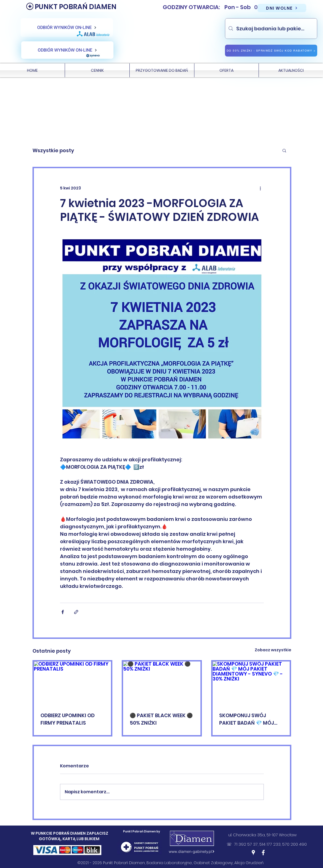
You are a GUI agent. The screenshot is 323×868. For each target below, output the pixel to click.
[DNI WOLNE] (282, 8)
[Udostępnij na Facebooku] (63, 612)
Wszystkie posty (53, 150)
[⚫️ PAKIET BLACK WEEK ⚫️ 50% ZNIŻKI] (162, 683)
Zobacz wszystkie (273, 650)
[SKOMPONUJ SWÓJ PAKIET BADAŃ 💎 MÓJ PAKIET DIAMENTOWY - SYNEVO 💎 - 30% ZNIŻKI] (251, 683)
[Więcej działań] (260, 188)
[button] (284, 150)
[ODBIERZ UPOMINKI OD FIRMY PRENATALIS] (73, 683)
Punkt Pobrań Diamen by (142, 831)
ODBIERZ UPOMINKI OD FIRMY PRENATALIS (68, 719)
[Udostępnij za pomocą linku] (76, 612)
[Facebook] (263, 853)
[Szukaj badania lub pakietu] (271, 29)
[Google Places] (253, 853)
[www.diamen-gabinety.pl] (192, 851)
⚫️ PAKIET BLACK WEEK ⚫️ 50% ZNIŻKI (161, 719)
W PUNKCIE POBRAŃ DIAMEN (59, 833)
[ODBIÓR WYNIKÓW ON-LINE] (67, 28)
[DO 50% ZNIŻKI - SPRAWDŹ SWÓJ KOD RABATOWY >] (271, 51)
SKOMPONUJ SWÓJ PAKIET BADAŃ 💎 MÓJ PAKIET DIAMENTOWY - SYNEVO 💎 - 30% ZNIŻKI (249, 719)
